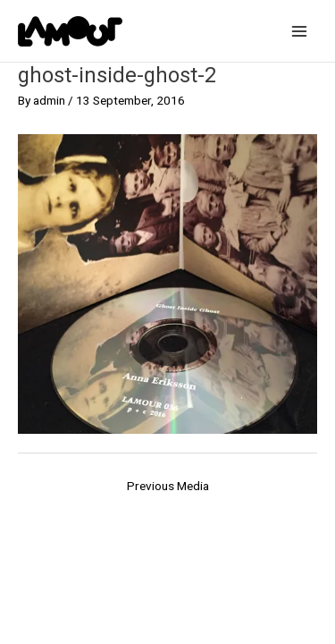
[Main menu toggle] (300, 31)
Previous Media (168, 486)
